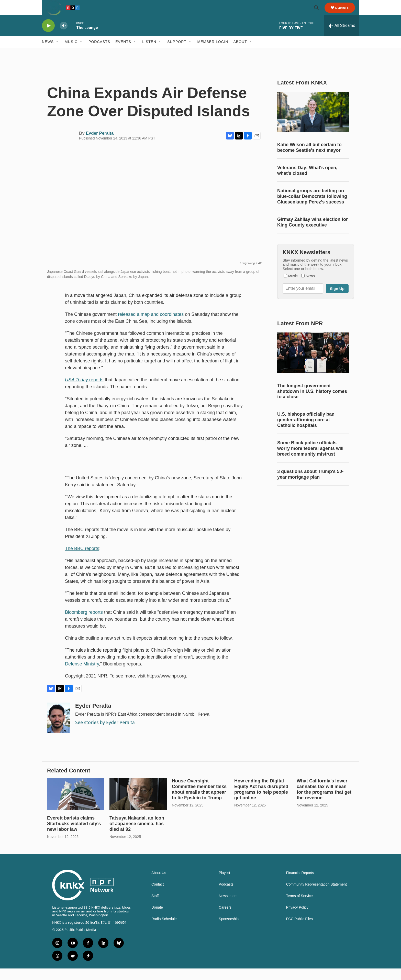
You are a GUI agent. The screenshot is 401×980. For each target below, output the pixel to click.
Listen (149, 53)
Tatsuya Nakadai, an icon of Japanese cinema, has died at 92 (137, 835)
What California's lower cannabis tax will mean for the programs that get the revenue (324, 801)
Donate (345, 13)
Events (123, 53)
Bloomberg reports (84, 624)
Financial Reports (300, 884)
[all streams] (342, 37)
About (240, 53)
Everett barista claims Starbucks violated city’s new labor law (74, 835)
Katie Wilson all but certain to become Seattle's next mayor (309, 159)
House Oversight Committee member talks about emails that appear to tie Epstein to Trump (199, 801)
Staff (155, 907)
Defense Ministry (82, 675)
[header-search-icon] (319, 14)
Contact (158, 896)
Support (177, 53)
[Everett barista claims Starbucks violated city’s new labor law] (76, 806)
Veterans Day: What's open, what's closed (307, 182)
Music (71, 53)
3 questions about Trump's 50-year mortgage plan (310, 486)
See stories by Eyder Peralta (105, 734)
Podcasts (99, 53)
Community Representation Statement (316, 896)
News (48, 53)
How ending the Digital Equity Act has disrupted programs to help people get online (261, 801)
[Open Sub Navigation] (58, 53)
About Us (159, 884)
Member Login (213, 53)
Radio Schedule (164, 930)
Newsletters (228, 907)
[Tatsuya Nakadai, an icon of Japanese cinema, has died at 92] (138, 806)
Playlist (224, 884)
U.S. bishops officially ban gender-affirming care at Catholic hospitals (306, 431)
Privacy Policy (297, 919)
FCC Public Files (299, 930)
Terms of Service (299, 907)
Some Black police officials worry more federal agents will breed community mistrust (310, 460)
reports (84, 391)
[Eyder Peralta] (59, 729)
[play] (48, 37)
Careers (225, 919)
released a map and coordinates (151, 326)
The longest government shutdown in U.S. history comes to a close (312, 403)
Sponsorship (229, 930)
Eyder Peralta (100, 145)
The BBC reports (82, 560)
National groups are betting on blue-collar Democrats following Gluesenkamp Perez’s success (312, 208)
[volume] (64, 37)
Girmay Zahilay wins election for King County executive (313, 234)
